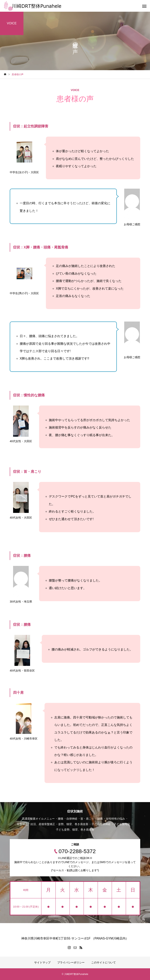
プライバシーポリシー (71, 962)
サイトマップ (42, 962)
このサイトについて (104, 962)
